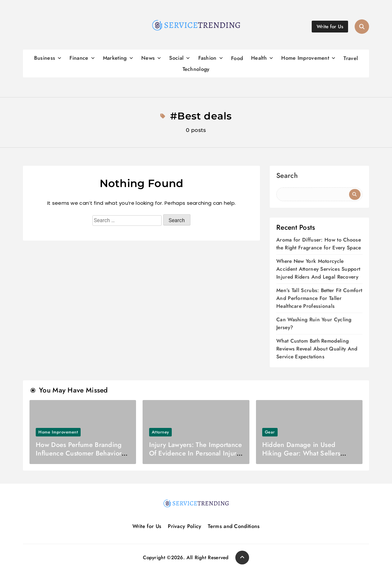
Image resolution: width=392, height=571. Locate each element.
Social (176, 58)
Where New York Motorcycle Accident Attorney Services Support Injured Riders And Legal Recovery (318, 269)
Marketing (115, 58)
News (148, 58)
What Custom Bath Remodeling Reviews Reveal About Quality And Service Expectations (317, 349)
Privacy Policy (185, 526)
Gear (270, 432)
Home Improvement (305, 58)
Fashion (207, 58)
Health (259, 58)
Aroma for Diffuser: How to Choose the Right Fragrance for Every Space (319, 244)
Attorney (160, 432)
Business (45, 58)
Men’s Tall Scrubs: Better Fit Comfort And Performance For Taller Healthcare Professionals (319, 298)
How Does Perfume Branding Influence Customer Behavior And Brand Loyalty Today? (79, 453)
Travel (351, 58)
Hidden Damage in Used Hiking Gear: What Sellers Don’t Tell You (301, 453)
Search (287, 176)
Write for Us (147, 526)
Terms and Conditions (234, 526)
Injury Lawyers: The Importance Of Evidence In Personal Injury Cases (196, 453)
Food (237, 58)
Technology (196, 69)
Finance (79, 58)
